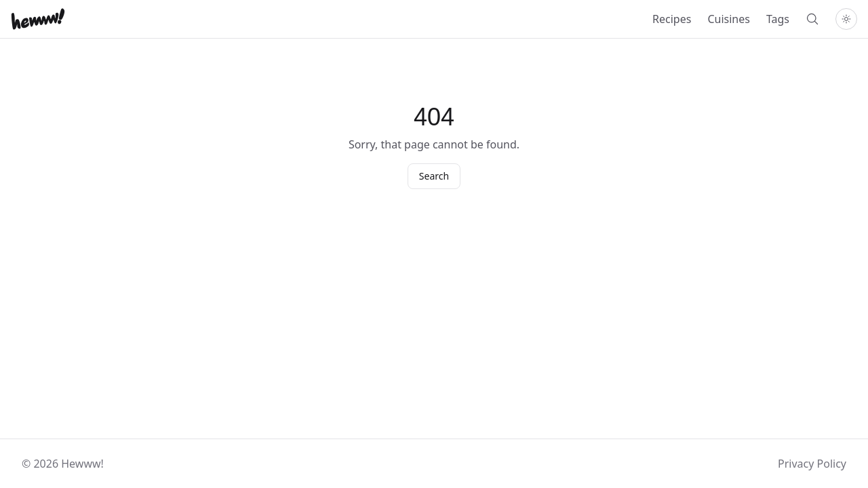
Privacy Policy (812, 464)
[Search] (812, 19)
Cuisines (729, 19)
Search (434, 176)
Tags (778, 19)
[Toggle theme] (846, 19)
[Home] (38, 19)
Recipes (672, 19)
